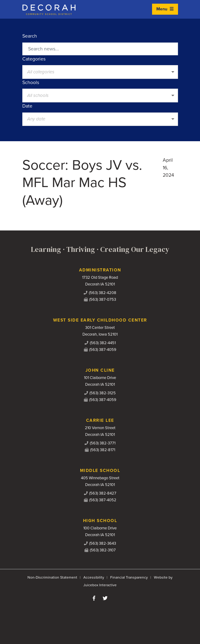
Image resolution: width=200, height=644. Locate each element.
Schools (31, 83)
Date (27, 106)
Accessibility (94, 577)
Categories (34, 59)
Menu (165, 9)
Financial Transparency (129, 577)
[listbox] (100, 72)
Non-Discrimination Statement (52, 577)
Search (30, 36)
